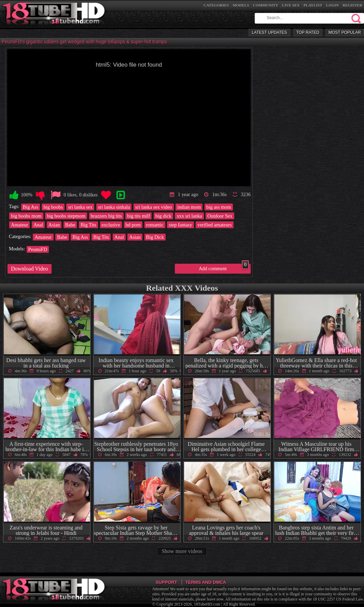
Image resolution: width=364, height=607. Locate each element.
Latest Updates (269, 32)
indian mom (189, 207)
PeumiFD (38, 249)
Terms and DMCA (206, 582)
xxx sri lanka (189, 216)
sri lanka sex (80, 207)
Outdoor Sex (220, 216)
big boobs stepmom (66, 216)
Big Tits (88, 225)
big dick (163, 216)
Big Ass (31, 207)
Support (166, 582)
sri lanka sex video (154, 207)
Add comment (224, 267)
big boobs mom (26, 216)
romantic (155, 225)
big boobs (53, 207)
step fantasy (180, 225)
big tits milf (138, 216)
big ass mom (219, 207)
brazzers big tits (106, 216)
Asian (54, 225)
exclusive (111, 225)
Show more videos (182, 551)
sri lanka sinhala (114, 207)
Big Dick (155, 237)
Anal (38, 225)
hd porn (133, 225)
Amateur (19, 225)
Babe (70, 225)
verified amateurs (214, 225)
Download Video (30, 269)
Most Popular (345, 32)
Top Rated (308, 32)
